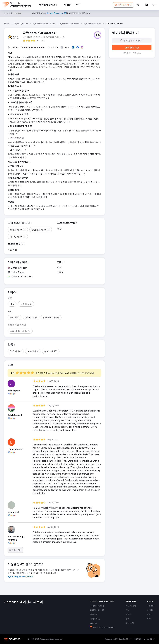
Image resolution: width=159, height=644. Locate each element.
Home (7, 23)
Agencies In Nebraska (69, 23)
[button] (139, 5)
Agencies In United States (44, 23)
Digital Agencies (21, 23)
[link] (68, 5)
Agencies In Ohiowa (92, 23)
